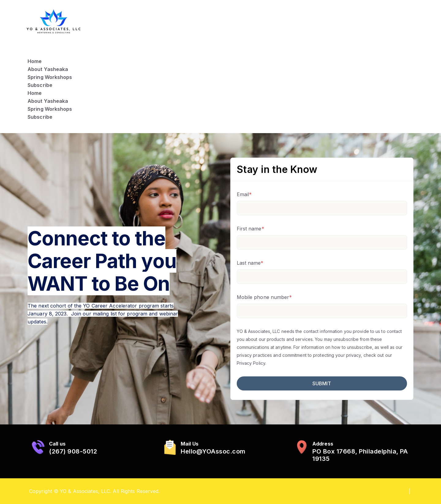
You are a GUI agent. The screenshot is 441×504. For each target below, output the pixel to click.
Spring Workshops (50, 77)
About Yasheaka (48, 69)
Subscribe (40, 85)
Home (35, 61)
